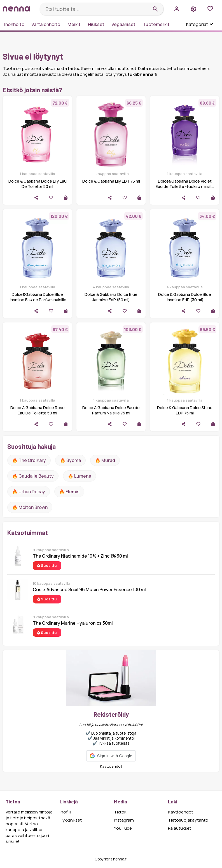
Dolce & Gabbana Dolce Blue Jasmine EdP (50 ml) (111, 297)
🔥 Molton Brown (30, 507)
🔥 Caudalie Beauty (33, 476)
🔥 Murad (105, 460)
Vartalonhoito (46, 24)
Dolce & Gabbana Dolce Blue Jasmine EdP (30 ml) (185, 297)
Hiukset (96, 24)
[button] (111, 756)
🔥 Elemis (69, 492)
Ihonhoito (14, 24)
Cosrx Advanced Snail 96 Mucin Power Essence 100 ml (89, 589)
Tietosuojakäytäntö (188, 820)
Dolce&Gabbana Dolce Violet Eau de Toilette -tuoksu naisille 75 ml (185, 186)
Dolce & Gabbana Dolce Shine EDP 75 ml (185, 410)
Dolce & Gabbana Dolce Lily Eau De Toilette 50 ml (38, 184)
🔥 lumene (80, 476)
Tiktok (120, 812)
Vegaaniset (123, 24)
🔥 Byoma (70, 460)
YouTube (123, 828)
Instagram (124, 820)
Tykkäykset (71, 820)
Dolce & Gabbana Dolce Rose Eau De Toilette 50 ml (38, 410)
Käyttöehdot (111, 766)
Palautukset (180, 828)
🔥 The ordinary (29, 460)
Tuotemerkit (156, 24)
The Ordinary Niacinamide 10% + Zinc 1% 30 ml (80, 556)
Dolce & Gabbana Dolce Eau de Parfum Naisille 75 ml (111, 410)
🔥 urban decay (29, 492)
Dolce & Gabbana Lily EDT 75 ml (111, 181)
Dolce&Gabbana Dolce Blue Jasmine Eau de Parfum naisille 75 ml (38, 300)
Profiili (65, 812)
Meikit (74, 24)
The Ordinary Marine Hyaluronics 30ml (73, 623)
